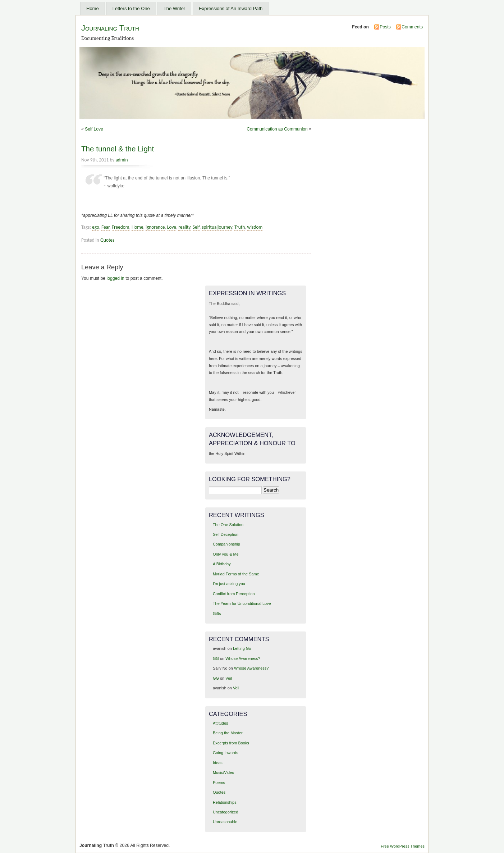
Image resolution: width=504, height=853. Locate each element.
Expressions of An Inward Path (231, 8)
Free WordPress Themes (403, 846)
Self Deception (226, 534)
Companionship (226, 544)
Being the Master (228, 733)
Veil (229, 678)
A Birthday (222, 564)
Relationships (225, 802)
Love (172, 227)
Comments (412, 27)
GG (216, 658)
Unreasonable (225, 822)
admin (122, 160)
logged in (116, 278)
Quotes (107, 240)
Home (93, 8)
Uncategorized (226, 812)
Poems (219, 783)
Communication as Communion (277, 129)
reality (184, 227)
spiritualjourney (217, 227)
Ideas (218, 763)
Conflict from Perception (234, 594)
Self (196, 227)
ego (96, 227)
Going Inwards (226, 753)
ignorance (155, 227)
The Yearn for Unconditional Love (242, 603)
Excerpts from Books (231, 743)
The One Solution (228, 525)
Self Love (94, 129)
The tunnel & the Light (118, 149)
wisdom (255, 227)
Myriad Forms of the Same (236, 574)
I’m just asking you (229, 584)
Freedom (121, 227)
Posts (385, 27)
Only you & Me (226, 554)
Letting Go (242, 648)
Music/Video (223, 772)
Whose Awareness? (243, 658)
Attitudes (221, 723)
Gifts (217, 613)
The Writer (174, 8)
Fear (106, 227)
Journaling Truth (110, 28)
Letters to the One (131, 8)
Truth (240, 227)
